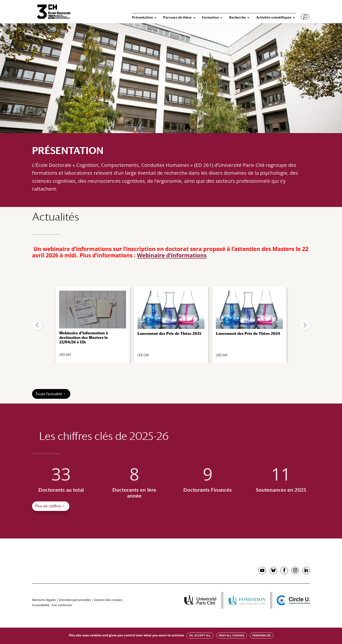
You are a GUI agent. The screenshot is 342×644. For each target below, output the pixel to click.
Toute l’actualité (49, 394)
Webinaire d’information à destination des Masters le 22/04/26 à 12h (83, 338)
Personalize (261, 635)
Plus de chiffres (48, 506)
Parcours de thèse (177, 17)
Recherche (237, 17)
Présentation (142, 17)
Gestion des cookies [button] (108, 600)
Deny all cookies (232, 635)
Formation (210, 17)
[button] (37, 325)
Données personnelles (75, 600)
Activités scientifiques (274, 17)
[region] (171, 325)
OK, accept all (200, 635)
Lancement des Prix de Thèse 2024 (248, 334)
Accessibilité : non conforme (52, 605)
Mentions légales (44, 600)
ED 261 (66, 355)
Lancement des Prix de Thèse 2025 (169, 334)
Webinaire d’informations (172, 255)
